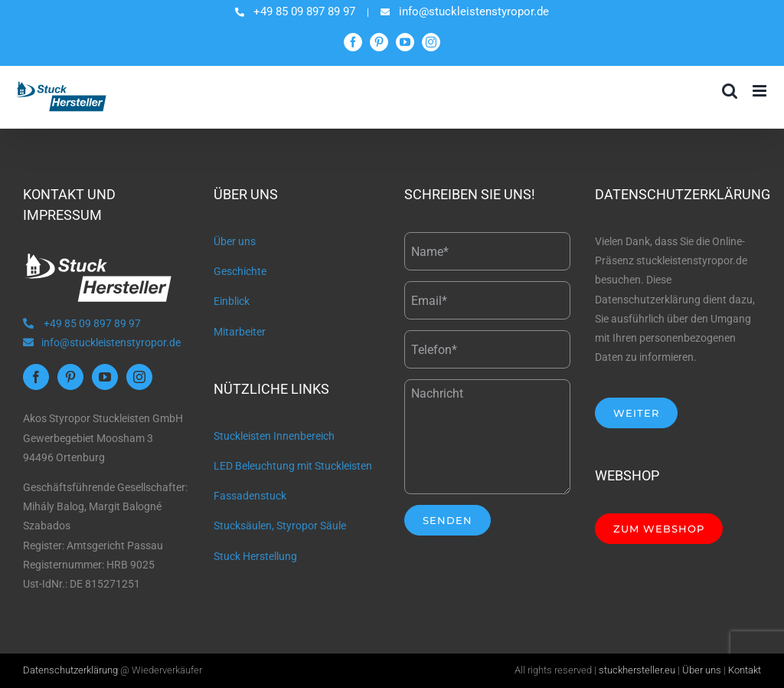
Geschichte (240, 271)
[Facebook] (36, 377)
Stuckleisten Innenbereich (274, 436)
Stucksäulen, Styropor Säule (280, 526)
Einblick (232, 301)
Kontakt (745, 670)
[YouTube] (105, 377)
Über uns (235, 241)
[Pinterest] (70, 377)
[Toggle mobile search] (730, 91)
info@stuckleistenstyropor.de (102, 342)
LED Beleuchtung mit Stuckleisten (293, 466)
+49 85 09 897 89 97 (82, 323)
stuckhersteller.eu (637, 670)
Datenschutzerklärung (70, 670)
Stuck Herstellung (255, 556)
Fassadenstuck (250, 496)
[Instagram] (139, 377)
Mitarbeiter (240, 332)
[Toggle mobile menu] (761, 91)
